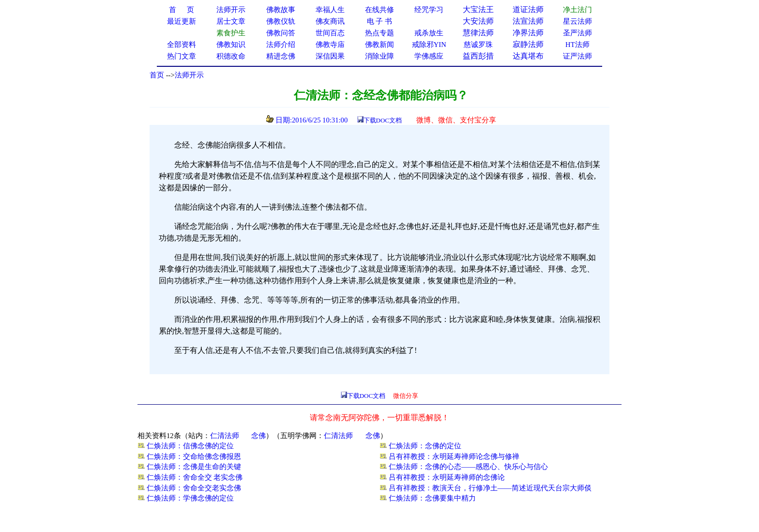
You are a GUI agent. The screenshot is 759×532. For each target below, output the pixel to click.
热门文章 (182, 56)
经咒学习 (429, 10)
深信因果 (330, 56)
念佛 (258, 436)
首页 (157, 75)
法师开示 (189, 75)
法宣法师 (528, 21)
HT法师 (577, 45)
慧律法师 (478, 33)
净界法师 (528, 33)
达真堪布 (528, 56)
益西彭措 (478, 56)
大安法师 (478, 21)
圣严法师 (577, 33)
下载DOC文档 (383, 120)
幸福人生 (330, 10)
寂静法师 (528, 44)
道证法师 (528, 9)
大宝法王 (478, 9)
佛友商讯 (330, 21)
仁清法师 (225, 436)
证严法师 (577, 56)
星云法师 (577, 21)
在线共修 (379, 10)
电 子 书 (379, 21)
